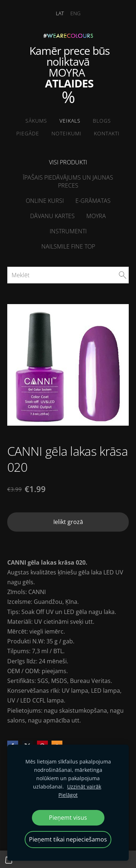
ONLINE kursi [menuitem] (45, 201)
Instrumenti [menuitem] (68, 231)
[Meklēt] (68, 275)
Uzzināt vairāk (84, 787)
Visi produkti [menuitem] (68, 162)
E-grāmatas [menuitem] (93, 201)
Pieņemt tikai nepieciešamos (68, 839)
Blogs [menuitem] (102, 121)
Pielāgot (68, 795)
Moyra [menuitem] (96, 216)
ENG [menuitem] (75, 13)
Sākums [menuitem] (36, 121)
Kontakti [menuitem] (107, 133)
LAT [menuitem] (60, 13)
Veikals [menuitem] (70, 121)
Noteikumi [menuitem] (67, 133)
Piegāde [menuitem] (28, 133)
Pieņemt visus (68, 818)
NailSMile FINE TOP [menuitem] (68, 246)
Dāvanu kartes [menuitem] (52, 216)
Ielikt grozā (68, 522)
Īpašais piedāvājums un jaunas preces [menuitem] (68, 181)
